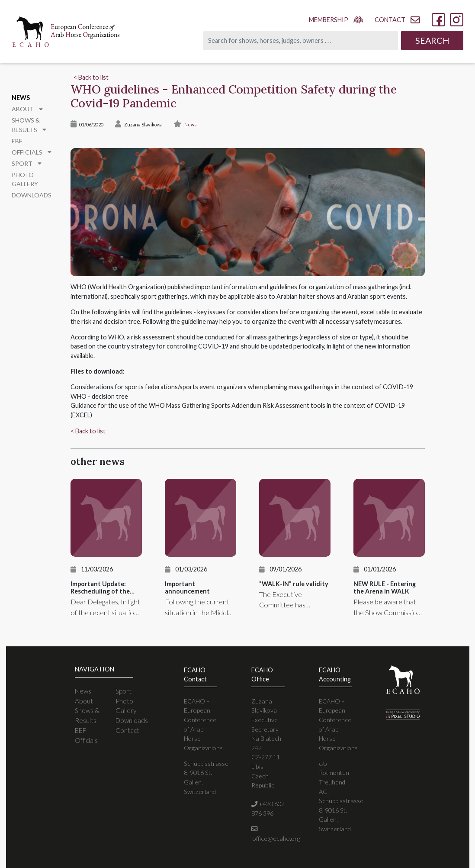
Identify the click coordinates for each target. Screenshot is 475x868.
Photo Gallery (35, 171)
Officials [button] (30, 150)
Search (432, 40)
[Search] (301, 40)
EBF (17, 139)
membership (336, 19)
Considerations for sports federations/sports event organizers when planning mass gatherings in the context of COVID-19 (242, 387)
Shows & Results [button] (28, 123)
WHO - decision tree (99, 396)
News (20, 97)
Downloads (31, 182)
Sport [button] (26, 161)
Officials (86, 740)
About (84, 701)
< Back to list (91, 77)
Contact (127, 730)
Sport (124, 691)
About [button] (26, 108)
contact (397, 20)
